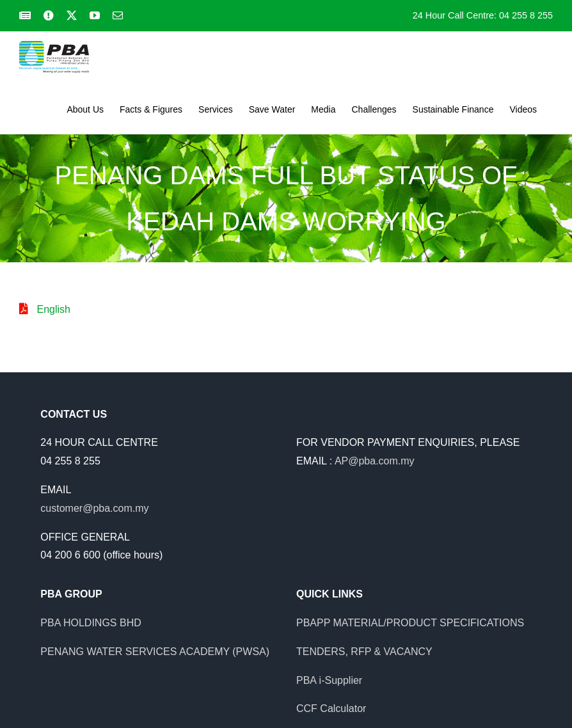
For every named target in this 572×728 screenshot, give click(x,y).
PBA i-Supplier (329, 680)
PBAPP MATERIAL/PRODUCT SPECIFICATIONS (410, 623)
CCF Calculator (331, 708)
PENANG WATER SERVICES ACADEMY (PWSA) (155, 652)
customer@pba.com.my (94, 508)
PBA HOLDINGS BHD (91, 623)
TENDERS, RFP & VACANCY (364, 652)
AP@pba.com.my (375, 461)
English (53, 309)
